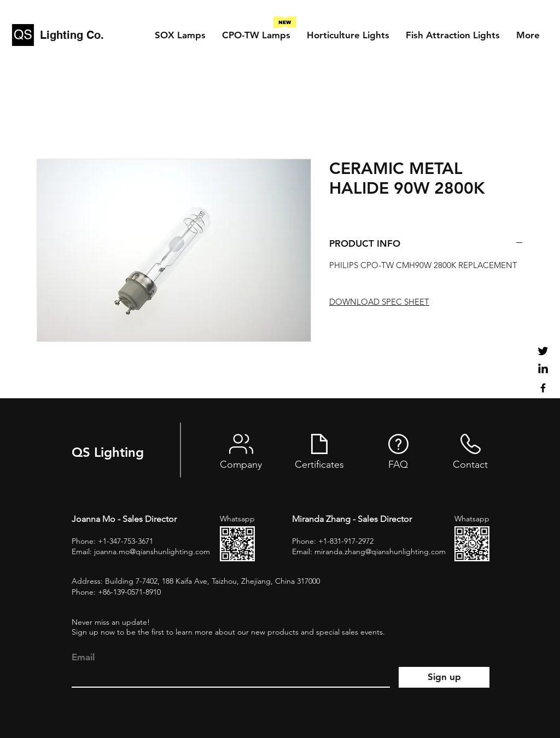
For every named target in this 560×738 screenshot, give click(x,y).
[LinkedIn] (543, 369)
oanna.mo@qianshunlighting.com (153, 551)
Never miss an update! (111, 622)
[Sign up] (444, 677)
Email (83, 657)
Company (241, 464)
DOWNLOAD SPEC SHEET (379, 302)
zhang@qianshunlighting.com (395, 551)
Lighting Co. (72, 35)
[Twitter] (543, 351)
